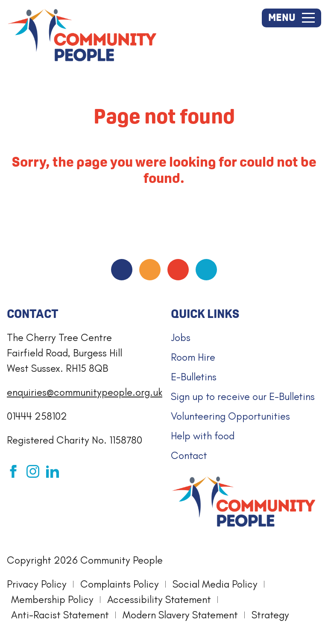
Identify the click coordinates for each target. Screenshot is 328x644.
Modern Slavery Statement (180, 615)
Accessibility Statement (159, 599)
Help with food (203, 436)
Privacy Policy (37, 584)
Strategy (270, 615)
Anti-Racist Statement (60, 615)
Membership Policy (52, 599)
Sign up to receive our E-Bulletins (243, 396)
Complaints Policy (120, 584)
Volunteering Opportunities (230, 416)
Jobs (181, 337)
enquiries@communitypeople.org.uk (85, 392)
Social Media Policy (215, 584)
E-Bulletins (194, 377)
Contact (189, 455)
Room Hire (193, 357)
